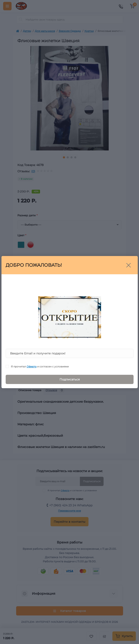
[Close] (129, 265)
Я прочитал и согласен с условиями (40, 366)
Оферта (32, 366)
